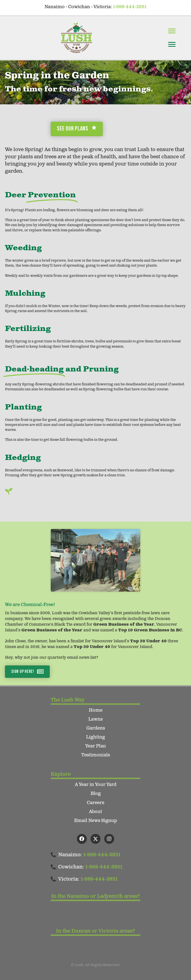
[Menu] (172, 31)
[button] (82, 839)
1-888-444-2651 (130, 7)
